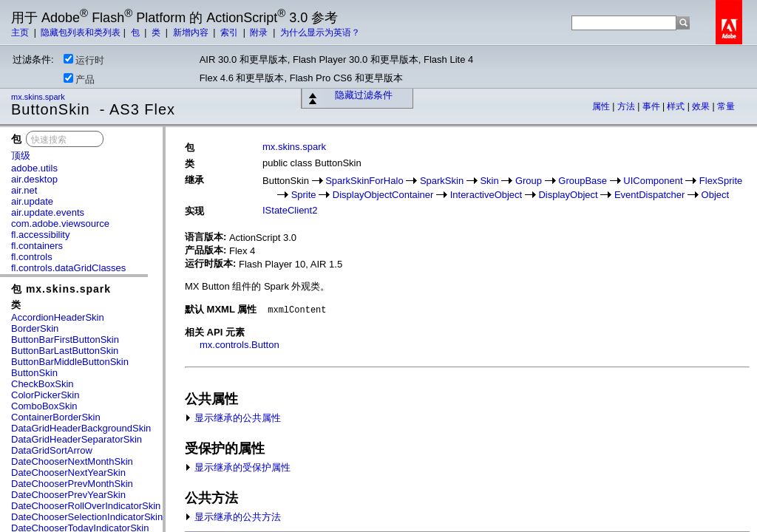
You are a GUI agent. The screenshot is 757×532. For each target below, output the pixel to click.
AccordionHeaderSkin (58, 317)
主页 (21, 33)
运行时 (84, 60)
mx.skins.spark (39, 97)
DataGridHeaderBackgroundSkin (81, 428)
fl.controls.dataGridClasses (68, 268)
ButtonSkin (34, 373)
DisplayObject (568, 195)
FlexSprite (721, 181)
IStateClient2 (290, 210)
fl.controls (32, 257)
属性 (602, 106)
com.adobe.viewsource (60, 224)
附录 (260, 33)
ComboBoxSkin (44, 406)
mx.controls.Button (240, 345)
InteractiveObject (486, 195)
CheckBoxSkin (43, 384)
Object (716, 195)
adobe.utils (34, 168)
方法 (627, 106)
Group (529, 181)
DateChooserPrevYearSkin (68, 495)
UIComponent (653, 181)
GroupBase (583, 181)
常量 (726, 106)
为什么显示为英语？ (320, 33)
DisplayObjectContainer (383, 195)
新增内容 (192, 33)
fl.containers (37, 246)
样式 (677, 106)
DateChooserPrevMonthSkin (72, 484)
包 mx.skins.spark (61, 289)
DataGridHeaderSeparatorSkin (77, 439)
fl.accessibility (40, 235)
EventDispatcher (649, 195)
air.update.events (48, 212)
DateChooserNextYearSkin (68, 473)
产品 (79, 79)
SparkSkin (442, 181)
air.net (24, 190)
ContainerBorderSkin (56, 417)
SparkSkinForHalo (364, 181)
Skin (489, 181)
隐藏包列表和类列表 (81, 33)
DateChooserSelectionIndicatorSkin (87, 517)
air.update (32, 201)
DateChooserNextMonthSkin (72, 461)
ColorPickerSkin (45, 395)
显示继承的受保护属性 (238, 467)
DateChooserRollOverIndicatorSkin (86, 506)
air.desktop (34, 179)
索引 (230, 33)
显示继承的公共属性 (233, 418)
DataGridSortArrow (52, 450)
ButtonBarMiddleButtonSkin (70, 362)
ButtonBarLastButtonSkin (65, 351)
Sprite (304, 195)
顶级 (21, 156)
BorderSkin (35, 328)
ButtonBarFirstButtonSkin (65, 340)
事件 (652, 106)
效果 (702, 106)
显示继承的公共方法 (233, 517)
